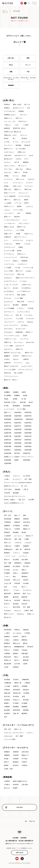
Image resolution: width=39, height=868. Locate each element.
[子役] (6, 675)
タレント (28, 65)
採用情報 (24, 838)
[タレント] (7, 511)
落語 (28, 58)
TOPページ (5, 11)
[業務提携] (7, 777)
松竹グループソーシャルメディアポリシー (19, 844)
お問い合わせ (20, 853)
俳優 (11, 72)
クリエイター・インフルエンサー (11, 79)
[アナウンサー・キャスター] (15, 748)
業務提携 (11, 85)
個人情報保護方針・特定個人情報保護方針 (19, 841)
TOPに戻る (19, 807)
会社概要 (15, 838)
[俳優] (6, 626)
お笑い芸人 (11, 58)
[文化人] (7, 472)
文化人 (11, 65)
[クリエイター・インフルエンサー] (18, 725)
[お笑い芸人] (8, 100)
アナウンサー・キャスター (28, 79)
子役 (28, 72)
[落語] (6, 388)
